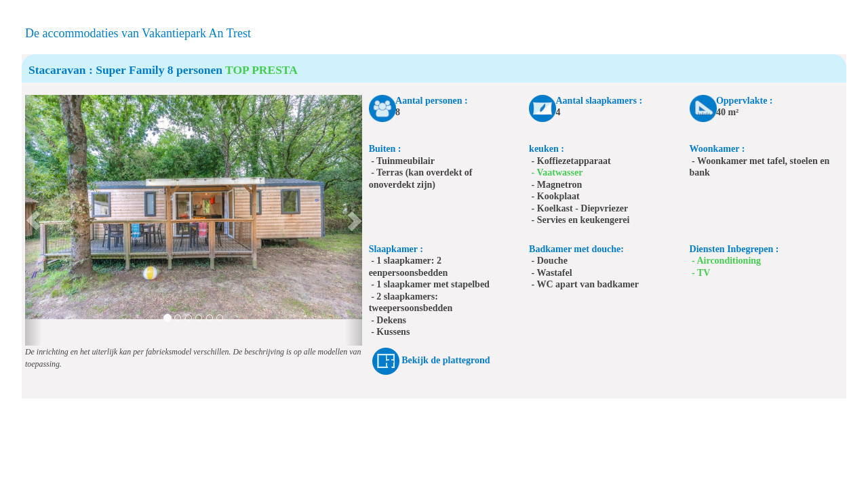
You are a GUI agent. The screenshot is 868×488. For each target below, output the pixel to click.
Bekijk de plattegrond (446, 360)
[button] (34, 220)
